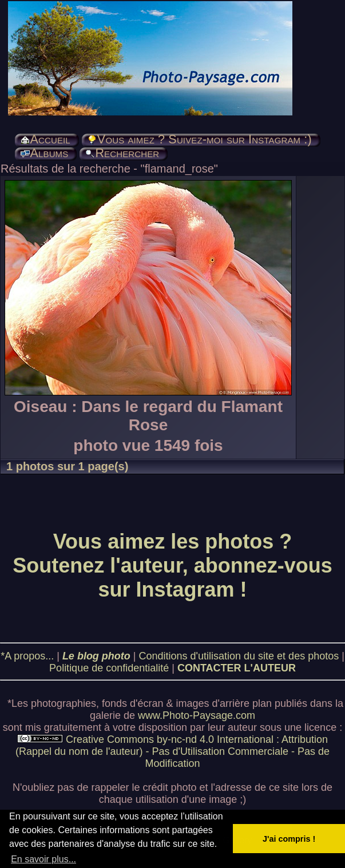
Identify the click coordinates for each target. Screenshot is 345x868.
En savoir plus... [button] (43, 859)
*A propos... (27, 656)
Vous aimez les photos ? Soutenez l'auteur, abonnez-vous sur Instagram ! (172, 565)
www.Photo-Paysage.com (197, 715)
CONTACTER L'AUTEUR (237, 668)
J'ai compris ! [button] (289, 839)
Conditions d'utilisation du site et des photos (239, 656)
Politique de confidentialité (109, 668)
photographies (64, 703)
